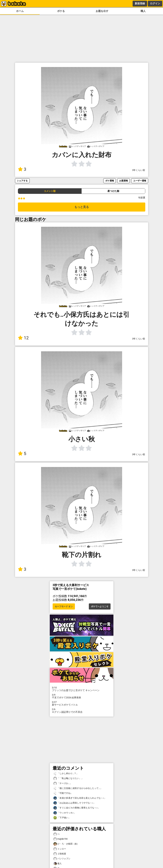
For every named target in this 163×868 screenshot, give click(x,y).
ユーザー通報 (140, 181)
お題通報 (124, 181)
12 (23, 338)
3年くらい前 (139, 170)
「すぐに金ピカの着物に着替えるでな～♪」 (77, 808)
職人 (143, 11)
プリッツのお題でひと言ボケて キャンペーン (82, 689)
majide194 (60, 839)
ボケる (61, 11)
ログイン (155, 3)
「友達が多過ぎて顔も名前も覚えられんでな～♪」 (80, 798)
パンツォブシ (62, 859)
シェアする (22, 181)
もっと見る (82, 207)
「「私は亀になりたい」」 (68, 778)
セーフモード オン (64, 606)
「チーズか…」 (63, 783)
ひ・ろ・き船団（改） (66, 844)
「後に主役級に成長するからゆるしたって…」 (78, 788)
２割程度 (60, 854)
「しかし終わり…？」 (66, 774)
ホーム (20, 11)
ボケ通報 (110, 181)
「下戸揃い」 (62, 818)
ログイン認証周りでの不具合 (82, 711)
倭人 (58, 864)
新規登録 (140, 3)
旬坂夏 (142, 198)
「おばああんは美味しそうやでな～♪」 (74, 803)
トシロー (60, 849)
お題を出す (102, 11)
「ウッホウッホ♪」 (65, 813)
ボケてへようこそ (100, 606)
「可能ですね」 (63, 793)
